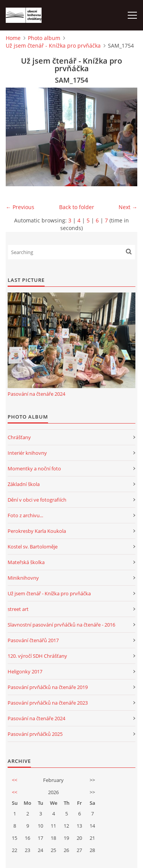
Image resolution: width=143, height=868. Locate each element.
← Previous (20, 207)
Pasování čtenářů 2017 (33, 640)
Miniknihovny (23, 578)
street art (18, 609)
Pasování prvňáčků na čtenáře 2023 (48, 703)
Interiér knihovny (27, 453)
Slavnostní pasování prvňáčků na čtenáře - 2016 (61, 625)
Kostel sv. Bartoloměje (33, 547)
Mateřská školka (26, 562)
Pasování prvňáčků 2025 (35, 734)
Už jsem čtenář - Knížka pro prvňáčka (53, 46)
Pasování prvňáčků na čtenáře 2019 (48, 687)
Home (13, 38)
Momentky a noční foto (34, 468)
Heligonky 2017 (25, 671)
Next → (128, 207)
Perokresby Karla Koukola (37, 531)
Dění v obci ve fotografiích (37, 500)
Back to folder (77, 207)
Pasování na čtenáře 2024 (36, 394)
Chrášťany (19, 437)
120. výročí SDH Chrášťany (37, 656)
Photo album (44, 38)
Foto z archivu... (25, 515)
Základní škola (24, 484)
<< (14, 780)
